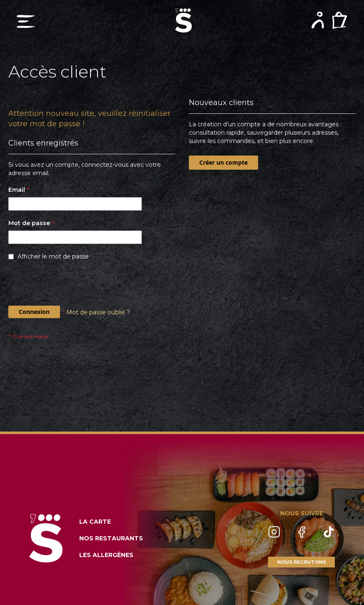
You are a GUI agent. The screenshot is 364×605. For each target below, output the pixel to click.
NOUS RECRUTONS (302, 562)
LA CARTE (95, 522)
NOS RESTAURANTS (111, 538)
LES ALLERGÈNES (106, 555)
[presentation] (72, 285)
